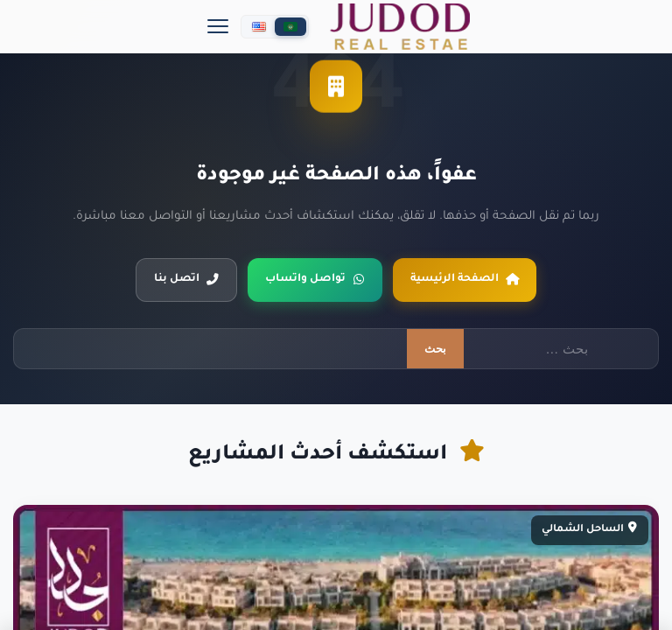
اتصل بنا (186, 279)
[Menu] (218, 26)
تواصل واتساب (315, 279)
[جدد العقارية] (400, 27)
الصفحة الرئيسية (465, 279)
